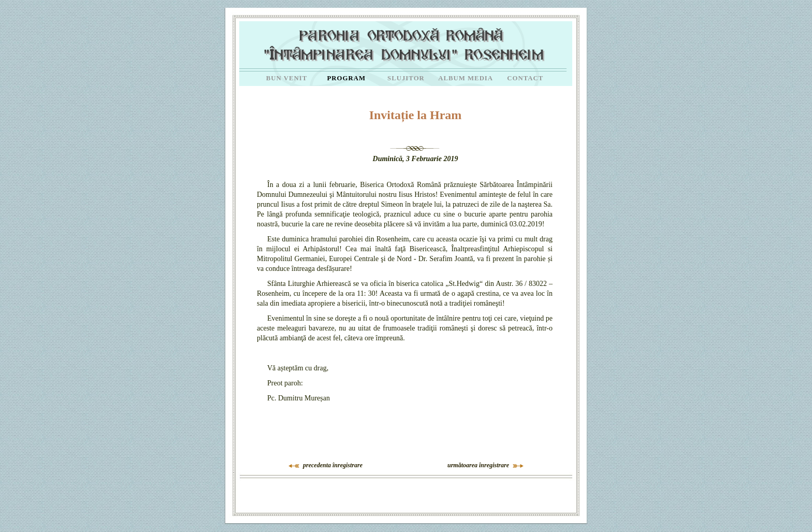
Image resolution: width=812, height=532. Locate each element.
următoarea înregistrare (478, 465)
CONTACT (525, 78)
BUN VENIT (287, 78)
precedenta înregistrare (333, 465)
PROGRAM (347, 78)
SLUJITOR (406, 78)
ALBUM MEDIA (466, 78)
